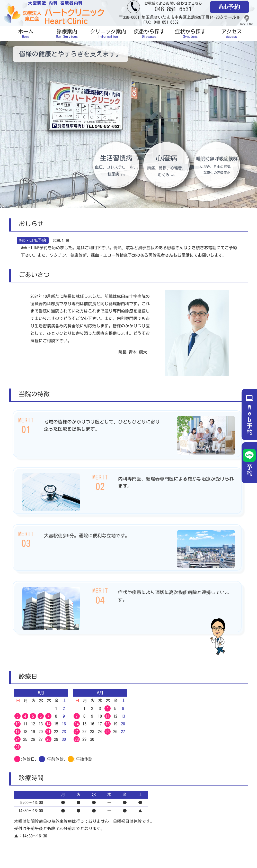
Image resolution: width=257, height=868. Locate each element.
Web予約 (229, 7)
